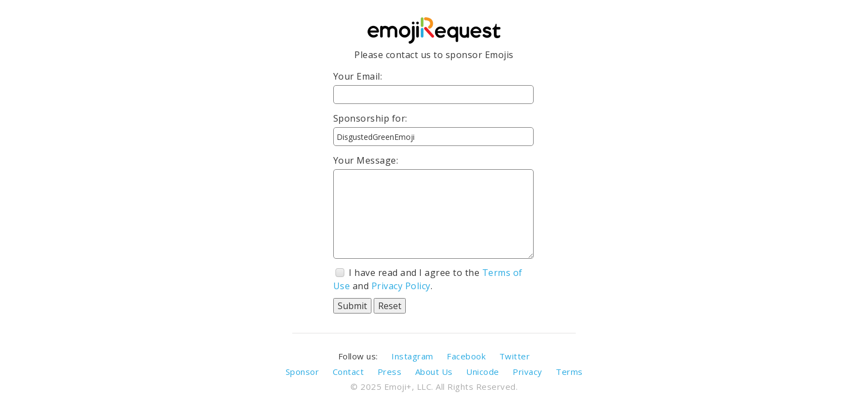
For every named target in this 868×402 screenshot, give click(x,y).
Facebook (466, 356)
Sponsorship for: (370, 118)
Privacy (528, 372)
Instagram (412, 356)
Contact (348, 372)
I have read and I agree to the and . (428, 279)
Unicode (483, 372)
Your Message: (366, 160)
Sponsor (303, 372)
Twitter (515, 356)
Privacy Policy (401, 286)
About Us (434, 372)
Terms (569, 372)
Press (390, 372)
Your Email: (358, 76)
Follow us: (358, 356)
